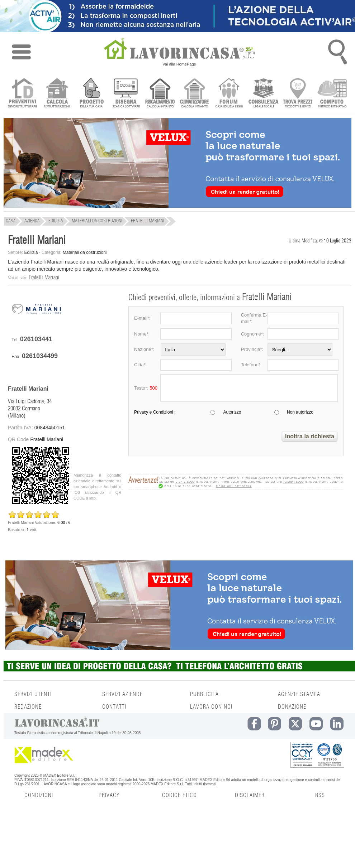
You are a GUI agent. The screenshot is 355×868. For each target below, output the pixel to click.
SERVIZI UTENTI (33, 694)
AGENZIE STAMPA (299, 694)
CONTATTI (114, 707)
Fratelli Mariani (44, 278)
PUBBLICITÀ (204, 694)
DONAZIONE (292, 707)
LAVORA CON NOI (211, 707)
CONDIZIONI (39, 795)
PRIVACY (109, 795)
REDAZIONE (28, 707)
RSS (320, 795)
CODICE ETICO (179, 795)
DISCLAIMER (250, 795)
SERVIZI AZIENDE (122, 694)
